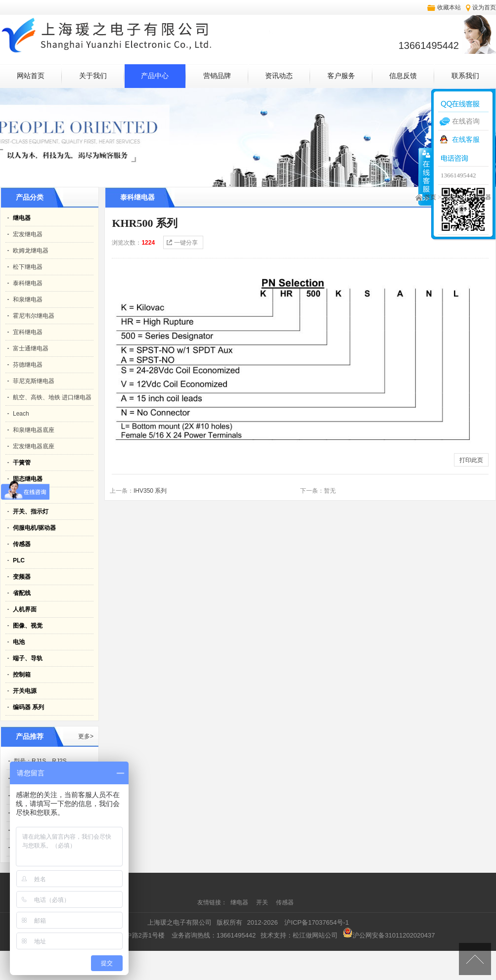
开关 (263, 902)
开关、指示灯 (31, 511)
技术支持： (299, 935)
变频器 (22, 577)
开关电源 (25, 691)
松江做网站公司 (315, 935)
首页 (430, 197)
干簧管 (22, 463)
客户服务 (341, 76)
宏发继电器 (28, 234)
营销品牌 (217, 76)
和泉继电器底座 (34, 430)
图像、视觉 (28, 626)
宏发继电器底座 (34, 446)
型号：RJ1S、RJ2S (40, 761)
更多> (86, 736)
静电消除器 (28, 495)
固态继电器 (28, 479)
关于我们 (93, 76)
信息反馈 (403, 76)
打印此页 (471, 460)
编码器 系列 (28, 707)
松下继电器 (28, 267)
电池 (19, 642)
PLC (19, 560)
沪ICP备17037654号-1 (316, 922)
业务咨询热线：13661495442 (214, 935)
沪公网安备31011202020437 (389, 935)
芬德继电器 (28, 365)
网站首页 (31, 76)
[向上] (475, 959)
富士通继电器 (31, 348)
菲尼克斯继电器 (34, 381)
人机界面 (25, 609)
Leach (21, 414)
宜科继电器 (28, 332)
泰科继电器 (28, 283)
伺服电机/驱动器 (34, 528)
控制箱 (22, 675)
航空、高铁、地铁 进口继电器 (52, 397)
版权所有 (229, 922)
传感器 (22, 544)
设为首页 (484, 7)
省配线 (22, 593)
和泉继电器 (28, 299)
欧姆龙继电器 (31, 251)
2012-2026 (263, 922)
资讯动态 (279, 76)
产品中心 (155, 76)
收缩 (425, 176)
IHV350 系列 (150, 491)
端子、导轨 (28, 658)
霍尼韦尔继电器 (34, 316)
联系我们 (465, 76)
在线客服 (466, 139)
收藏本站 (449, 7)
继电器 (482, 197)
